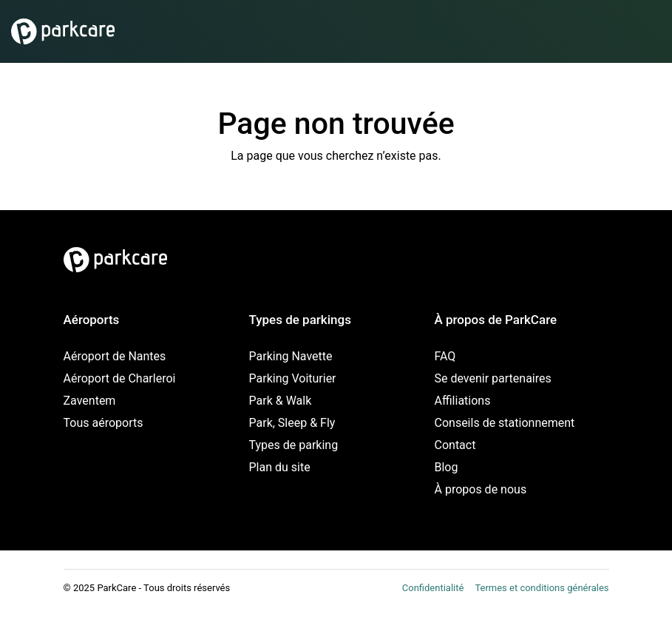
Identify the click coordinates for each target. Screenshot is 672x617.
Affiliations (463, 401)
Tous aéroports (103, 423)
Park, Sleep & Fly (292, 423)
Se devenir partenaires (493, 378)
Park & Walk (281, 401)
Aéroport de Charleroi (120, 378)
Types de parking (294, 445)
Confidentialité (433, 588)
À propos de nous (481, 489)
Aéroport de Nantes (115, 356)
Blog (447, 467)
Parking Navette (291, 356)
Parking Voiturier (293, 378)
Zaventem (90, 401)
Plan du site (280, 467)
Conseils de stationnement (505, 423)
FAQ (445, 356)
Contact (455, 445)
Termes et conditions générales (542, 588)
